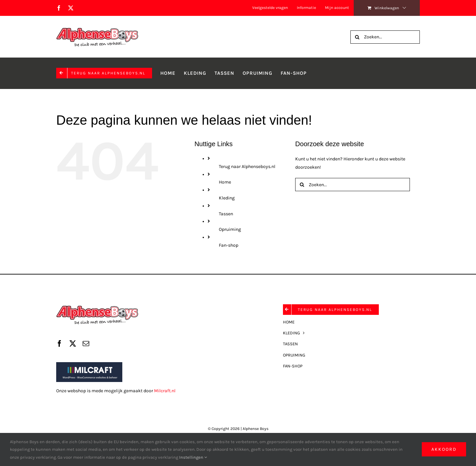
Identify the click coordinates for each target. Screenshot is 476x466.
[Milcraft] (89, 364)
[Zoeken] (357, 37)
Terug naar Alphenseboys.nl (247, 167)
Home (225, 182)
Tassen (226, 214)
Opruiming (230, 229)
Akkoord (444, 449)
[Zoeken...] (385, 37)
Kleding (227, 198)
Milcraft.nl (165, 391)
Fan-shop (229, 245)
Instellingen (193, 457)
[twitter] (73, 344)
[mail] (86, 344)
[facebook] (59, 344)
